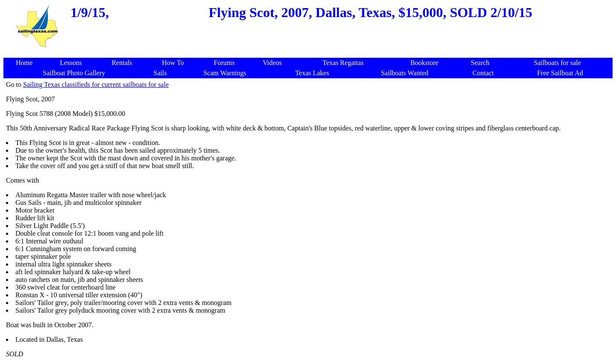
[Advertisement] (310, 53)
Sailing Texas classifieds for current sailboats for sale (96, 84)
